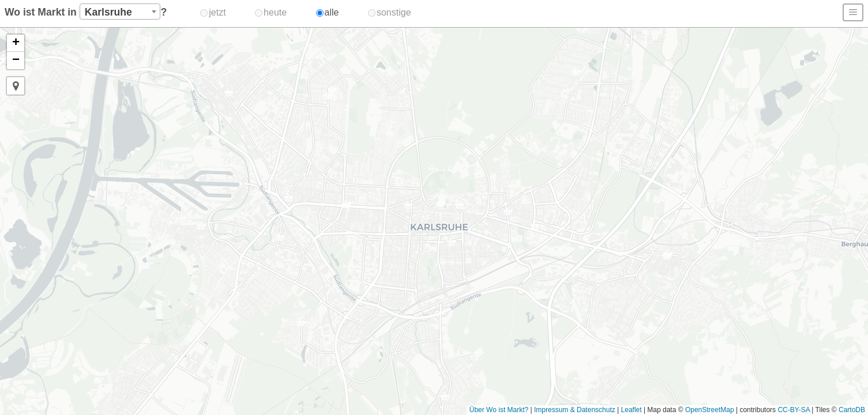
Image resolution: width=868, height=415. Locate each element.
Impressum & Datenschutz (575, 410)
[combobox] (120, 12)
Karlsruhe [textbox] (108, 12)
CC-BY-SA (794, 410)
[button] (666, 257)
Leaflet (632, 410)
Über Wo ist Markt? (499, 410)
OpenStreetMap (710, 410)
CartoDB (852, 410)
